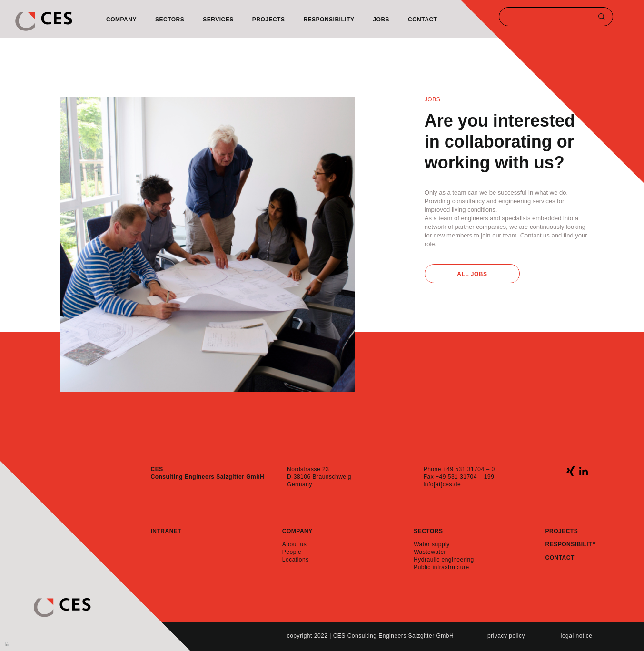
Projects (269, 20)
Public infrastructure (441, 567)
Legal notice (577, 636)
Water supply (432, 544)
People (292, 552)
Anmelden (7, 643)
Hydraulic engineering (444, 560)
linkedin (583, 471)
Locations (296, 560)
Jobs (381, 20)
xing (570, 471)
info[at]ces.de (442, 484)
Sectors (170, 20)
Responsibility (329, 20)
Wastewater (430, 552)
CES (44, 21)
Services (218, 20)
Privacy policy (506, 636)
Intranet (166, 531)
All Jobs (472, 274)
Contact (422, 20)
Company (121, 20)
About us (294, 544)
